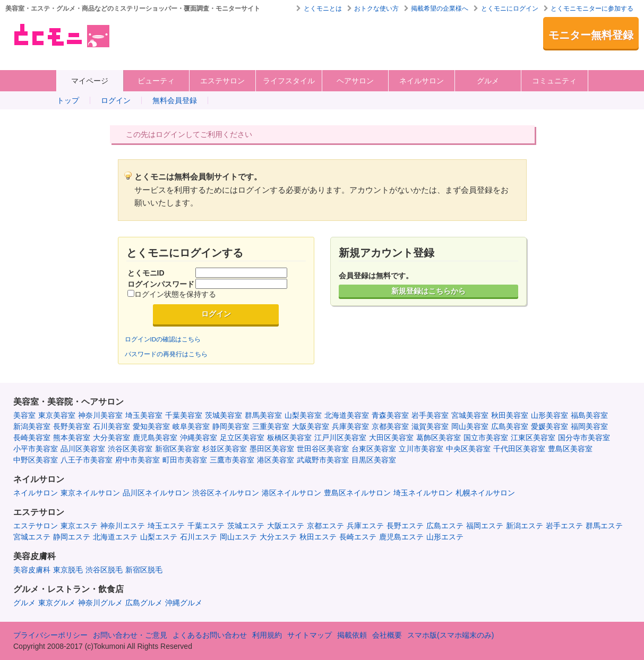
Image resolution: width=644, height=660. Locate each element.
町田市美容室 (185, 460)
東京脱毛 (68, 570)
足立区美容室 (242, 438)
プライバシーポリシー (50, 635)
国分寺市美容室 (584, 438)
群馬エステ (604, 526)
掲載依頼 (352, 635)
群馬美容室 (263, 415)
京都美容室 (390, 426)
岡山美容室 (470, 426)
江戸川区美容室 (340, 438)
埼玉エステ (166, 526)
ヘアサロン (355, 81)
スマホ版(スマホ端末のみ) (450, 635)
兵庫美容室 (350, 426)
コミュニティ (554, 81)
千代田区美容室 (519, 449)
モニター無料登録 (591, 35)
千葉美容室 (184, 415)
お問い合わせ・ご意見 (130, 635)
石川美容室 (111, 426)
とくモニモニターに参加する (592, 8)
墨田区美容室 (272, 449)
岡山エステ (238, 537)
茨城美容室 (224, 415)
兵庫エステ (365, 526)
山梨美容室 (303, 415)
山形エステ (445, 537)
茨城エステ (246, 526)
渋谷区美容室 (130, 449)
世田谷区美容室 (323, 449)
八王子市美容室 (87, 460)
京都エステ (325, 526)
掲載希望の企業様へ (440, 8)
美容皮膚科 (32, 570)
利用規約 (267, 635)
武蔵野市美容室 (323, 460)
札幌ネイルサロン (485, 493)
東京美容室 (57, 415)
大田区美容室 (391, 438)
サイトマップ (310, 635)
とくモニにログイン (510, 8)
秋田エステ (318, 537)
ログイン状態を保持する (175, 294)
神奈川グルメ (100, 603)
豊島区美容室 (570, 449)
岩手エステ (564, 526)
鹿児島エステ (401, 537)
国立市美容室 (486, 438)
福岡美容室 (589, 426)
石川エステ (199, 537)
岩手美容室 (430, 415)
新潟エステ (525, 526)
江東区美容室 (533, 438)
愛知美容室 (151, 426)
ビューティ (156, 81)
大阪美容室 (311, 426)
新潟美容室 (32, 426)
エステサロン (222, 81)
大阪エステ (286, 526)
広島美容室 (510, 426)
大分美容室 (111, 438)
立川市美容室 (421, 449)
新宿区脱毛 (144, 570)
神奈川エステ (123, 526)
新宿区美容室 (177, 449)
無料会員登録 (175, 100)
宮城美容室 (470, 415)
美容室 (24, 415)
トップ (68, 100)
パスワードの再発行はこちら (166, 354)
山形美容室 (549, 415)
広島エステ (445, 526)
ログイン (116, 100)
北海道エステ (115, 537)
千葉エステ (206, 526)
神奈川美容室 (100, 415)
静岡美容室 (231, 426)
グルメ (488, 81)
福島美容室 (589, 415)
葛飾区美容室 (439, 438)
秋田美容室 (510, 415)
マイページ (90, 81)
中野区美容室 (36, 460)
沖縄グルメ (184, 603)
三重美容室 (271, 426)
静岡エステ (72, 537)
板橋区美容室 (289, 438)
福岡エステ (485, 526)
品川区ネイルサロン (156, 493)
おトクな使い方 (376, 8)
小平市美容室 (36, 449)
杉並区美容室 (225, 449)
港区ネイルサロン (291, 493)
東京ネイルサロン (90, 493)
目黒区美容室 (374, 460)
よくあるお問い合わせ (210, 635)
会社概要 (387, 635)
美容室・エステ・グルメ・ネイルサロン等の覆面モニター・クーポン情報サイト (61, 35)
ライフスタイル (289, 81)
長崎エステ (358, 537)
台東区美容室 (374, 449)
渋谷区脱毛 (104, 570)
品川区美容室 (83, 449)
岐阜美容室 (191, 426)
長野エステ (405, 526)
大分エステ (278, 537)
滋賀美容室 (430, 426)
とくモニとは (323, 8)
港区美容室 (276, 460)
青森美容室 (390, 415)
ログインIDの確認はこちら (163, 339)
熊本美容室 (72, 438)
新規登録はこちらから (428, 291)
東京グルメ (57, 603)
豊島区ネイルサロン (357, 493)
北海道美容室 (347, 415)
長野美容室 (72, 426)
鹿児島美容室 (155, 438)
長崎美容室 (32, 438)
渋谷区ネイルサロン (226, 493)
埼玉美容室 (144, 415)
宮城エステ (32, 537)
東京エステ (79, 526)
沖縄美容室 (199, 438)
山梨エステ (159, 537)
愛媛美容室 (549, 426)
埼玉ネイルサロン (423, 493)
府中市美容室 (138, 460)
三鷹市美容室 (232, 460)
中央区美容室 (468, 449)
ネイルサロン (422, 81)
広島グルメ (144, 603)
